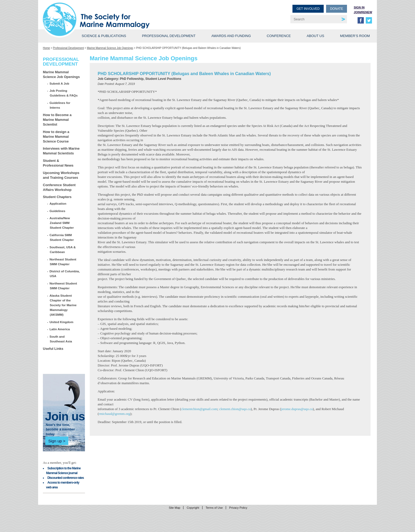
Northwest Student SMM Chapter (63, 286)
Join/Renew (363, 12)
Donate (337, 9)
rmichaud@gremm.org (114, 414)
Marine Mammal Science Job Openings (110, 48)
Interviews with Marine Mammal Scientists (61, 151)
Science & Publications (104, 36)
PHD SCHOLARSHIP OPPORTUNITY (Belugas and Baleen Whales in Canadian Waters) (184, 74)
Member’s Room (355, 36)
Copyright (193, 508)
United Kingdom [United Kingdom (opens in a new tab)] (62, 322)
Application (58, 203)
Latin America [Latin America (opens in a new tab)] (60, 329)
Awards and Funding (231, 36)
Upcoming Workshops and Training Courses (61, 175)
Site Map (175, 508)
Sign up (55, 441)
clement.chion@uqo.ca (235, 409)
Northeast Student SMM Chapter (63, 262)
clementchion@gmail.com (199, 409)
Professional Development (169, 36)
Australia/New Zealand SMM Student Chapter (62, 223)
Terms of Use (214, 508)
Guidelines (58, 211)
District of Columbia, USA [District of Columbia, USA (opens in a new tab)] (65, 274)
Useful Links (53, 349)
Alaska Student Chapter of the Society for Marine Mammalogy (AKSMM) (63, 305)
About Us (315, 36)
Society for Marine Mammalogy (126, 13)
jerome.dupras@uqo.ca (297, 409)
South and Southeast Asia (61, 339)
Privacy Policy (238, 508)
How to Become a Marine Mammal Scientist (57, 120)
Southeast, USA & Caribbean (63, 249)
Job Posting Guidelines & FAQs (64, 93)
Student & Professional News (58, 163)
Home (46, 48)
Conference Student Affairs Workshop (59, 187)
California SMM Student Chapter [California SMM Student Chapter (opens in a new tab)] (62, 237)
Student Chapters (57, 197)
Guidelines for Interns (60, 105)
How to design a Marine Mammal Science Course (56, 137)
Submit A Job (59, 83)
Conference (279, 36)
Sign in (359, 7)
